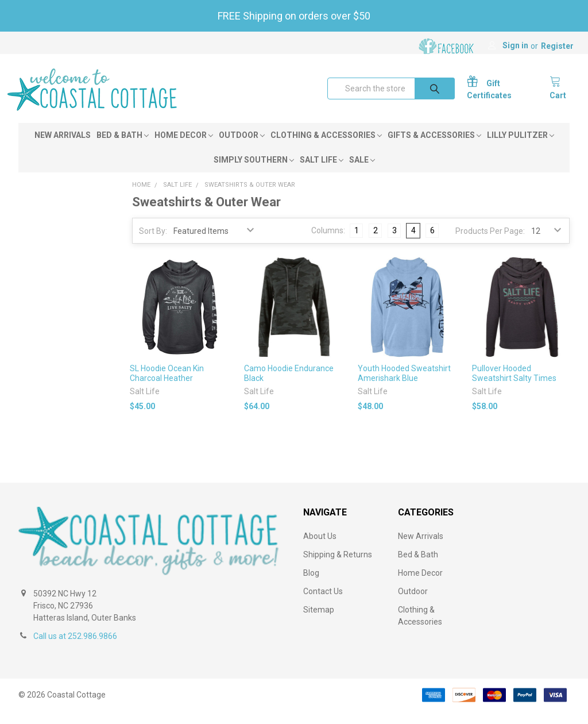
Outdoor (242, 148)
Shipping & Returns (338, 567)
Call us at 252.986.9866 (75, 649)
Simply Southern (254, 172)
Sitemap (319, 622)
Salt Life (322, 172)
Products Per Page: (490, 244)
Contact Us (323, 604)
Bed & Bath (123, 148)
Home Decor (184, 148)
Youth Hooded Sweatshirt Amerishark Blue (404, 386)
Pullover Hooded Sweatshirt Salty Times (514, 386)
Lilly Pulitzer (521, 148)
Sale (362, 172)
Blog (311, 586)
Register (557, 46)
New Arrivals (63, 148)
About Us (320, 549)
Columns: (328, 243)
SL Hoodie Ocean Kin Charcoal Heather (167, 386)
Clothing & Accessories (326, 148)
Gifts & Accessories (434, 148)
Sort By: (153, 244)
